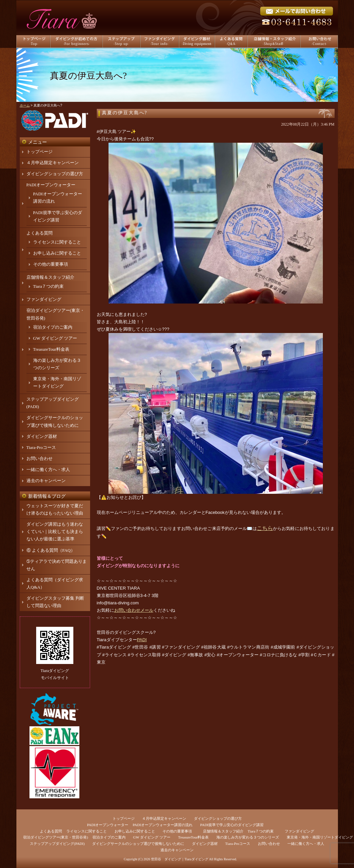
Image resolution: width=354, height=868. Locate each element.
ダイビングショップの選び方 (55, 174)
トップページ (40, 152)
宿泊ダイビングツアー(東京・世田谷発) (56, 837)
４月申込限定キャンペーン (53, 163)
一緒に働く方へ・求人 (48, 470)
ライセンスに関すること (57, 242)
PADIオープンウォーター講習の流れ (163, 825)
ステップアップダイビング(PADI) (57, 844)
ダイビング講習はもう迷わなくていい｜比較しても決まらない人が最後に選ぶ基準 (55, 531)
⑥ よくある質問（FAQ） (51, 550)
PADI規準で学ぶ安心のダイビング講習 (232, 825)
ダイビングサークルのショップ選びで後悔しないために (138, 844)
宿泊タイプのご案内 (53, 327)
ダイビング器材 (42, 436)
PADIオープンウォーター (51, 185)
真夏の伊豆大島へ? (125, 113)
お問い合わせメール (134, 610)
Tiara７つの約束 (49, 286)
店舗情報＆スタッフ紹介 (50, 277)
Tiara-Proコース (41, 447)
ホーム (25, 105)
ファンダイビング (44, 299)
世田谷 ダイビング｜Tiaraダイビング (180, 859)
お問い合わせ (40, 458)
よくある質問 (40, 233)
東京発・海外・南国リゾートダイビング (320, 837)
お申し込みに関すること (57, 253)
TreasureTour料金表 (51, 349)
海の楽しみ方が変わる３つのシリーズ (248, 837)
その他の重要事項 (51, 264)
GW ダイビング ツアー (55, 338)
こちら (265, 528)
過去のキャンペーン (46, 481)
